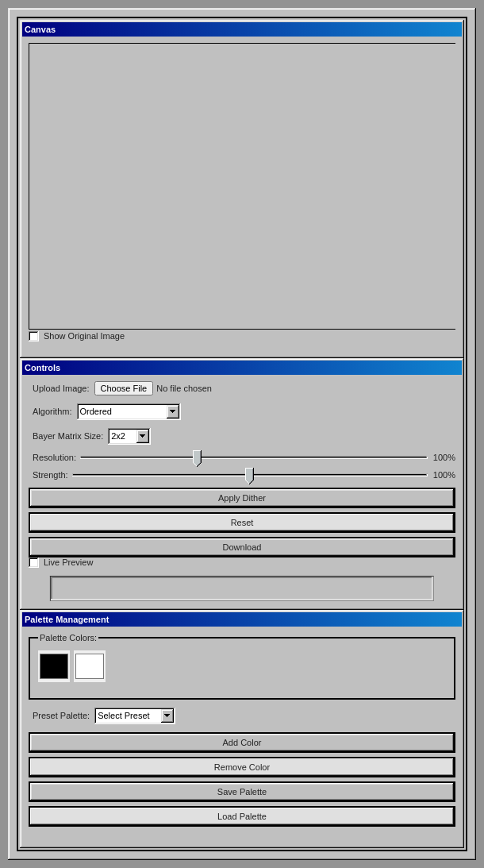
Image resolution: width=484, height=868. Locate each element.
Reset (242, 523)
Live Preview (68, 562)
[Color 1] (54, 666)
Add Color (242, 743)
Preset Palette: (61, 716)
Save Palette (242, 792)
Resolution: (54, 457)
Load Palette (242, 816)
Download (242, 547)
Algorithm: (52, 411)
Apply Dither (242, 498)
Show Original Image (84, 336)
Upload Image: (61, 388)
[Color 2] (90, 666)
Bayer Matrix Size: (68, 436)
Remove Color (242, 767)
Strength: (50, 475)
